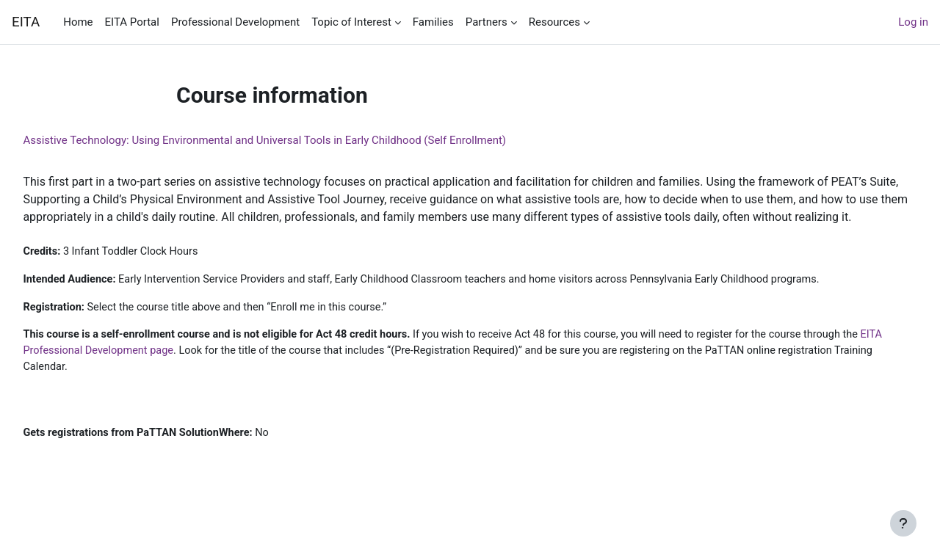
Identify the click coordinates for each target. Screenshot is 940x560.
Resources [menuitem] (554, 22)
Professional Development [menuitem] (235, 22)
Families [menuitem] (433, 22)
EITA (26, 22)
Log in (913, 22)
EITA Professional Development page (205, 371)
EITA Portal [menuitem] (132, 22)
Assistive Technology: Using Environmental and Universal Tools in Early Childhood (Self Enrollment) (297, 140)
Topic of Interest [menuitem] (351, 22)
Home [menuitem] (78, 22)
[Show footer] (903, 523)
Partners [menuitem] (487, 22)
